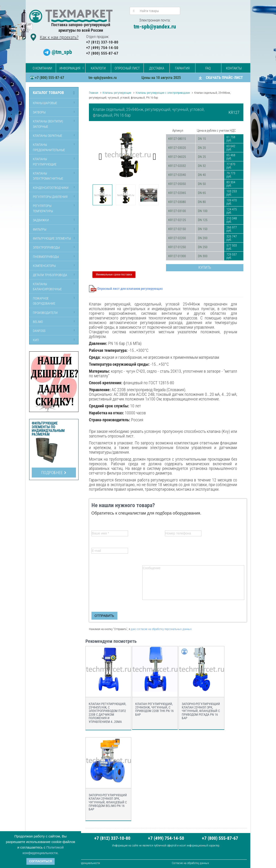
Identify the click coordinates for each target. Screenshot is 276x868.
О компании (42, 68)
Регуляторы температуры (43, 208)
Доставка (157, 68)
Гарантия (182, 68)
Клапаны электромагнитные (48, 176)
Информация (70, 68)
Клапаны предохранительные (49, 147)
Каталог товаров (48, 93)
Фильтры (40, 229)
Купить (205, 267)
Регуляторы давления (50, 197)
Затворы (39, 112)
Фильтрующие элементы (52, 238)
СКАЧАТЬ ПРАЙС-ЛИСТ (224, 78)
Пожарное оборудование (44, 301)
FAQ (208, 68)
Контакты (234, 68)
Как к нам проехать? (59, 37)
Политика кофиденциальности (82, 863)
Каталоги (98, 68)
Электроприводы (46, 247)
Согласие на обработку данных (190, 863)
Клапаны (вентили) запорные (48, 124)
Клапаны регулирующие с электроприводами (163, 93)
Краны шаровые (45, 103)
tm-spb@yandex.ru (155, 27)
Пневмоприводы (46, 257)
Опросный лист (127, 68)
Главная (94, 93)
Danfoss (39, 331)
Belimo (38, 322)
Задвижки (41, 220)
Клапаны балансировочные (47, 287)
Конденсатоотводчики (51, 188)
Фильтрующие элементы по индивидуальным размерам (48, 429)
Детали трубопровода (50, 275)
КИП (36, 340)
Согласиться (41, 861)
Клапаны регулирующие (45, 162)
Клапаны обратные (48, 136)
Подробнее (54, 473)
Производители (45, 313)
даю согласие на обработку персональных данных (161, 629)
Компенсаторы (44, 266)
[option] (128, 154)
